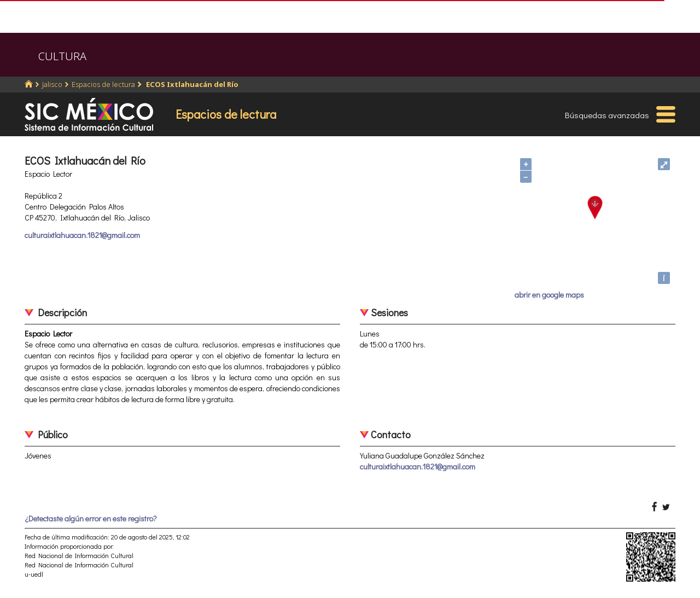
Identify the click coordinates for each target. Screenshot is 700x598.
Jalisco (52, 84)
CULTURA (62, 56)
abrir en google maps (549, 295)
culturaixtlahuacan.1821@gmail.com (82, 235)
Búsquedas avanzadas (607, 115)
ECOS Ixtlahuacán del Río (191, 84)
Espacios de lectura (103, 84)
